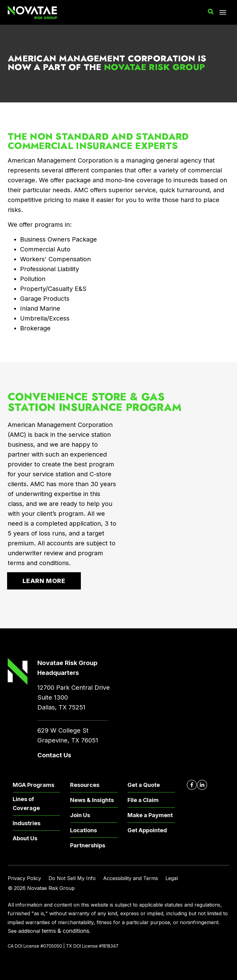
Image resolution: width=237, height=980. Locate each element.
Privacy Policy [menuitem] (24, 878)
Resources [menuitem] (85, 785)
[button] (211, 12)
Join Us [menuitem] (80, 815)
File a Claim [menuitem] (143, 800)
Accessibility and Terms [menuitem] (131, 878)
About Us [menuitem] (25, 838)
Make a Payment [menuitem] (150, 815)
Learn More (44, 581)
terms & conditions (65, 931)
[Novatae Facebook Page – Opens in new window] (192, 785)
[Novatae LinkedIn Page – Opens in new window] (202, 785)
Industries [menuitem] (27, 823)
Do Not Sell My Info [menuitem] (72, 878)
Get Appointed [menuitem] (147, 830)
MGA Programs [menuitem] (33, 785)
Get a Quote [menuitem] (144, 785)
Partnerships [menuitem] (88, 845)
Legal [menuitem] (172, 878)
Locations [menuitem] (83, 830)
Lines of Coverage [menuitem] (26, 804)
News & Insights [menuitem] (92, 800)
